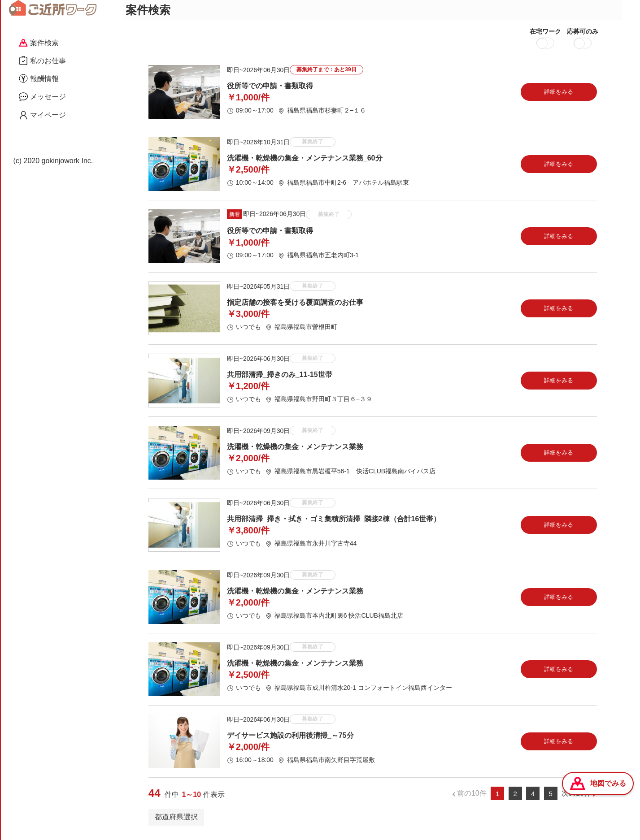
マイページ (42, 115)
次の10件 (576, 798)
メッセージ (42, 96)
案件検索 (39, 43)
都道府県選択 (176, 821)
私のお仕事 (42, 61)
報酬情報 (39, 78)
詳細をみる (559, 96)
